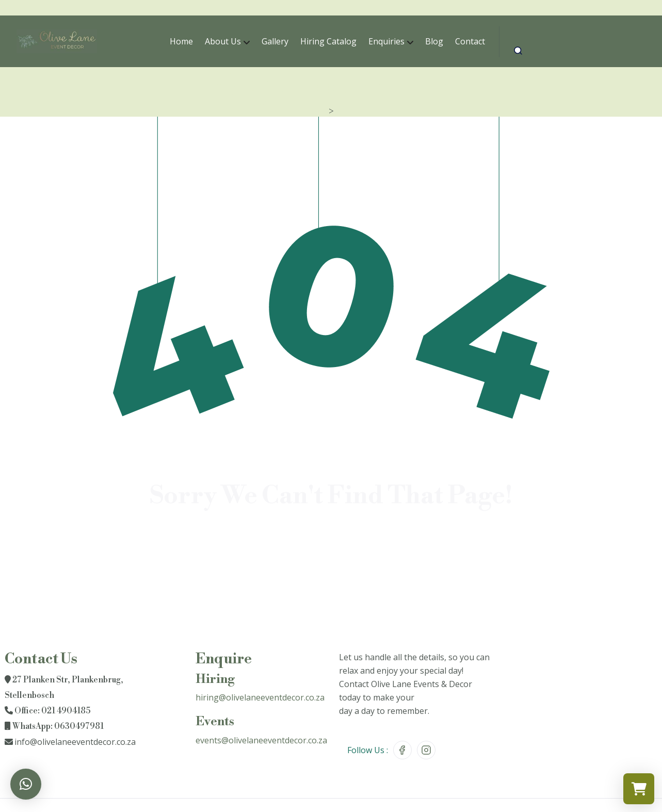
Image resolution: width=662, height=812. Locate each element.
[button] (26, 784)
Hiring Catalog (328, 41)
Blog (434, 41)
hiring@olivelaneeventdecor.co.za (260, 697)
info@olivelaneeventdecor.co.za (75, 742)
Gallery (275, 41)
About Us (223, 41)
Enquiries (386, 41)
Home (181, 41)
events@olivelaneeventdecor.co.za (261, 740)
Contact (470, 41)
